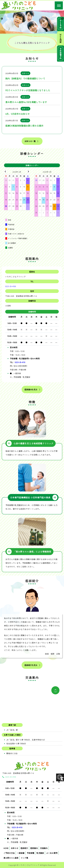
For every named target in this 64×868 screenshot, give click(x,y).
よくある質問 (52, 853)
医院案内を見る (31, 389)
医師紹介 (24, 848)
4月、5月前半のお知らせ (17, 114)
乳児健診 (40, 853)
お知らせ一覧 (30, 141)
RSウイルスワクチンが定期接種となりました (28, 90)
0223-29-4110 (20, 362)
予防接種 (30, 853)
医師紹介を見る (31, 665)
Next (62, 19)
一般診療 (21, 853)
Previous (2, 19)
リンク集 (24, 858)
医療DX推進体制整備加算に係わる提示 (24, 126)
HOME (6, 848)
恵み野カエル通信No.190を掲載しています (26, 102)
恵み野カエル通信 (11, 858)
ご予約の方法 (9, 853)
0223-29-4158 (11, 286)
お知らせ (15, 848)
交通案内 (44, 848)
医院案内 (34, 848)
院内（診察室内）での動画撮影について (25, 78)
